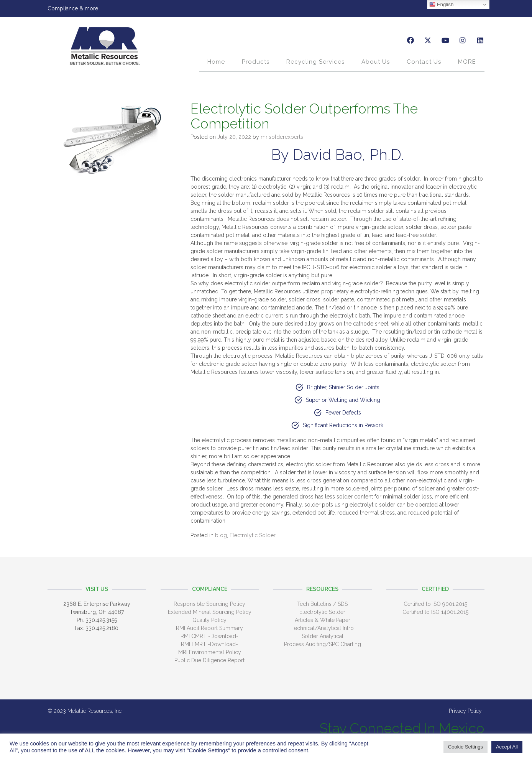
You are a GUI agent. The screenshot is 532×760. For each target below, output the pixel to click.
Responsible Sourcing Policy (209, 604)
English (441, 5)
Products (256, 62)
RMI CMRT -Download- (209, 636)
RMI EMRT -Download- (209, 644)
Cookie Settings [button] (465, 747)
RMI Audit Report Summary (209, 628)
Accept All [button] (507, 747)
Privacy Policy (465, 711)
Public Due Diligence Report (209, 660)
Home (216, 62)
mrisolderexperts (282, 137)
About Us (376, 62)
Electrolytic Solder (253, 535)
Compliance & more (73, 8)
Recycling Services (315, 62)
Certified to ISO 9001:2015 (435, 604)
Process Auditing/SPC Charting (323, 644)
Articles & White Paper (323, 620)
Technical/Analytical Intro (323, 628)
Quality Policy (209, 620)
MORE (467, 62)
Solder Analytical (323, 636)
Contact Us (424, 62)
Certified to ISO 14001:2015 (435, 612)
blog (221, 535)
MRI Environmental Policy (210, 652)
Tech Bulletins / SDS (322, 604)
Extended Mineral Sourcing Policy (210, 612)
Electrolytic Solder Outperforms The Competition (304, 116)
